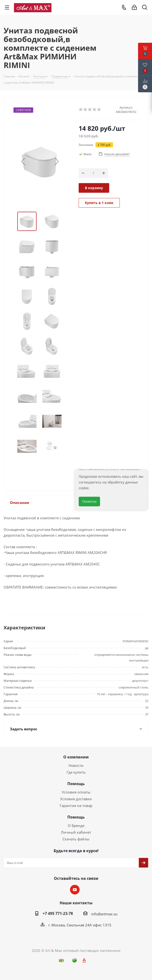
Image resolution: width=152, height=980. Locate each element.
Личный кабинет (76, 832)
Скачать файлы (76, 839)
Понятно (89, 501)
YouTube (75, 890)
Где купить (76, 772)
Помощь (76, 784)
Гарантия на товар (76, 806)
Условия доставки (76, 799)
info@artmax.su (104, 914)
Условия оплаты (76, 792)
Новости (76, 765)
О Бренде (76, 825)
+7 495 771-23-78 (58, 913)
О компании (76, 757)
